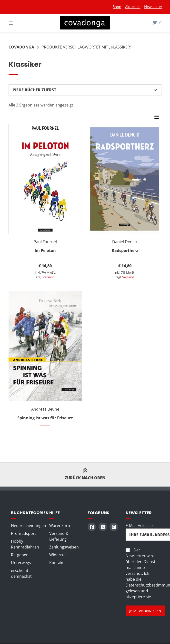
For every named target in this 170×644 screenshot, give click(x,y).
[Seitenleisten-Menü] (158, 118)
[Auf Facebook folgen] (92, 527)
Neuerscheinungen (29, 526)
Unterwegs (21, 563)
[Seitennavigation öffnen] (20, 23)
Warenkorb (60, 526)
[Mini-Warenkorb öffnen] (150, 23)
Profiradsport (24, 533)
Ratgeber (19, 555)
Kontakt (56, 563)
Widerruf (57, 555)
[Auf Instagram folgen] (114, 527)
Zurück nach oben (85, 474)
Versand (49, 277)
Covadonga (21, 47)
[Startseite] (85, 23)
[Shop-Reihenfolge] (85, 90)
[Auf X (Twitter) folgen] (103, 527)
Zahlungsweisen (64, 547)
